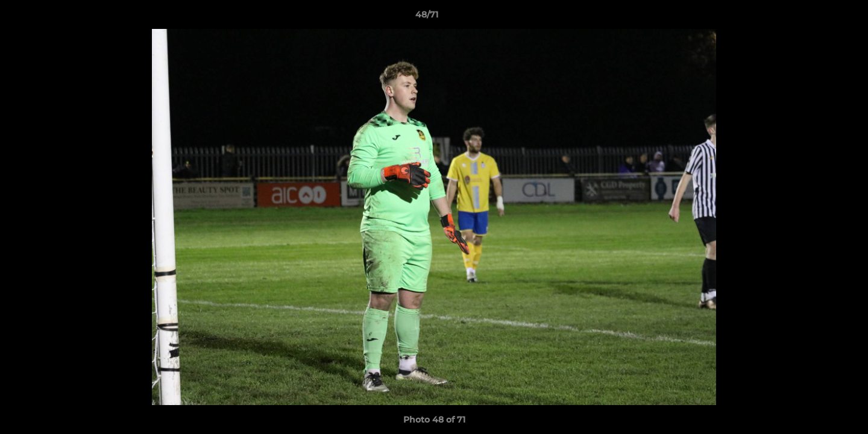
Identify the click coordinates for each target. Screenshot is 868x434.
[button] (817, 17)
